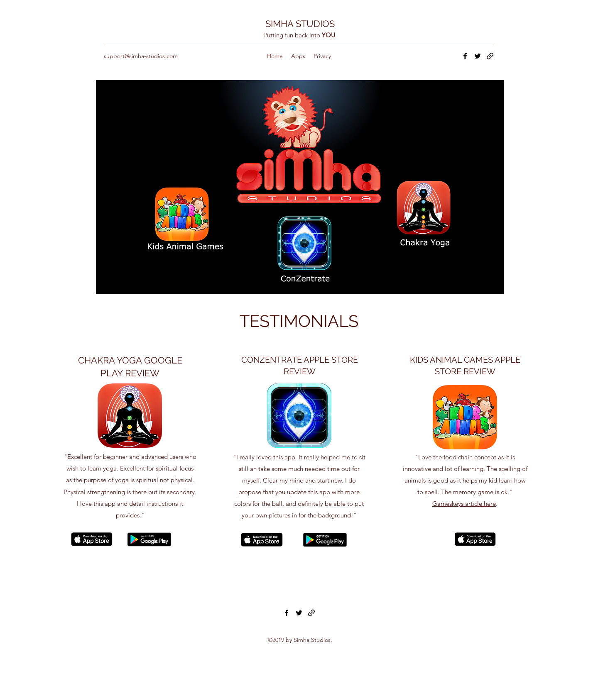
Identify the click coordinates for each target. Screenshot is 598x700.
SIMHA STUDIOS (300, 24)
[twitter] (478, 56)
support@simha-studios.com (141, 56)
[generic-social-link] (490, 56)
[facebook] (465, 56)
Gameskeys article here (464, 504)
